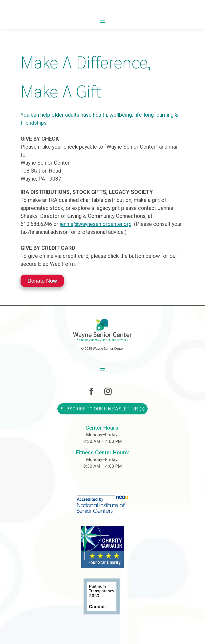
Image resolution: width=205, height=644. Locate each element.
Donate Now (42, 281)
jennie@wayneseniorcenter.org (96, 224)
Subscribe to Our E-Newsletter (99, 409)
